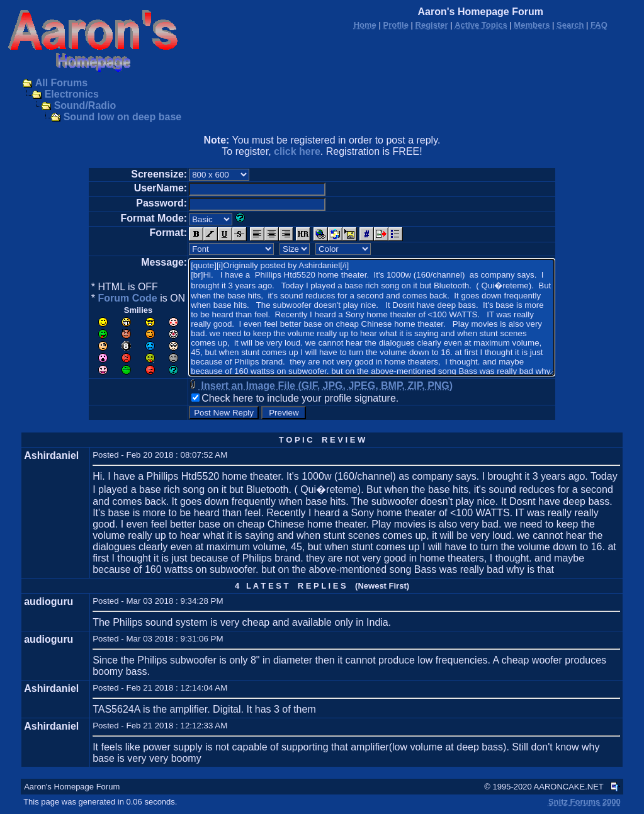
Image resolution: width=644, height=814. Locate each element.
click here (297, 151)
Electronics (72, 94)
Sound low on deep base (123, 117)
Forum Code (127, 298)
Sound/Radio (85, 105)
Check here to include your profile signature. (300, 398)
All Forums (62, 83)
